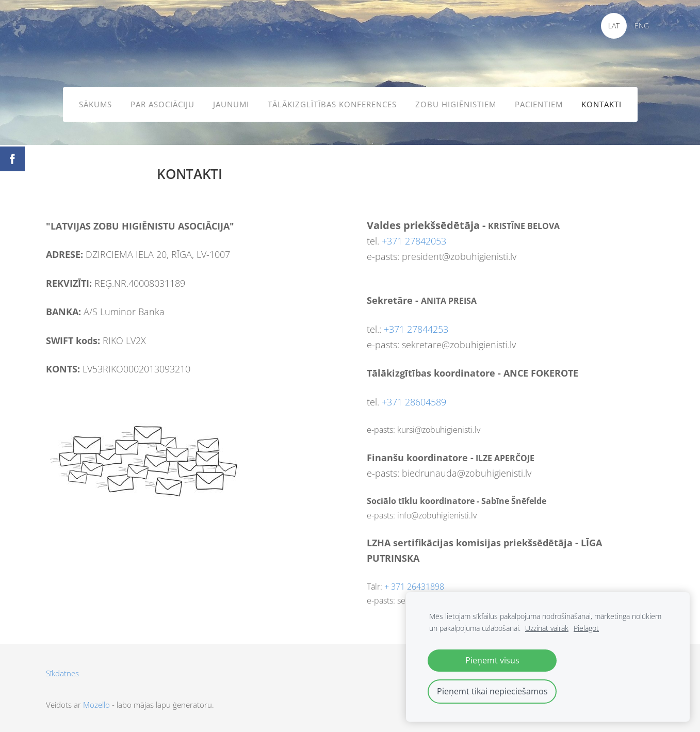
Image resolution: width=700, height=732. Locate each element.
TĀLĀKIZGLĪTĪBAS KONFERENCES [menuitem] (332, 104)
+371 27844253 (416, 329)
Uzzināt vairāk (547, 628)
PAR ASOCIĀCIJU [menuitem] (162, 104)
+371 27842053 (414, 241)
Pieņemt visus (492, 660)
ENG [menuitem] (642, 26)
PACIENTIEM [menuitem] (539, 104)
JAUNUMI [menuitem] (231, 104)
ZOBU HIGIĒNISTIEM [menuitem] (456, 104)
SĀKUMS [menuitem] (95, 104)
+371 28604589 (414, 402)
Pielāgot (586, 628)
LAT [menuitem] (614, 26)
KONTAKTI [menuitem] (601, 104)
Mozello (96, 705)
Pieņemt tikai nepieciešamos (492, 691)
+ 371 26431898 (414, 587)
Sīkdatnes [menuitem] (62, 673)
